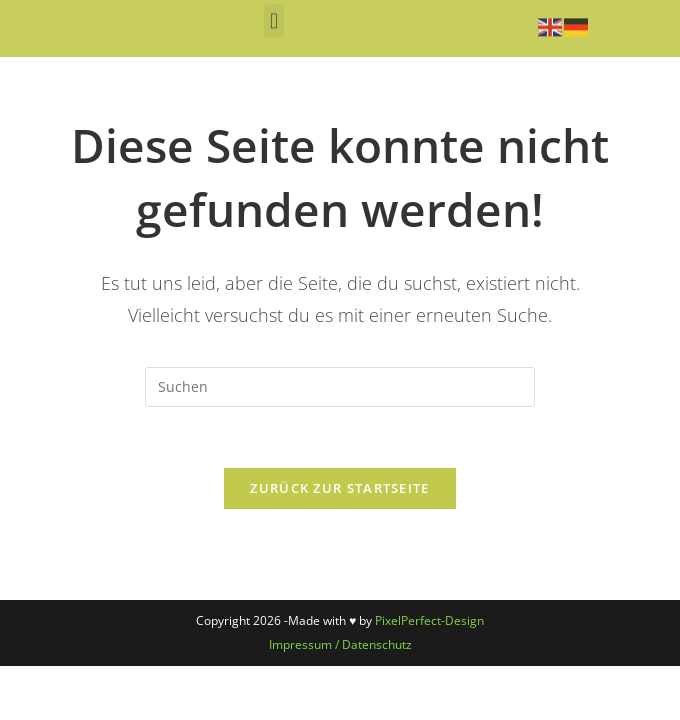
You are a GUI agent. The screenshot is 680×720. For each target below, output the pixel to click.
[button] (273, 16)
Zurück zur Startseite (339, 488)
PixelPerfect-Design (429, 620)
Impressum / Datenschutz (340, 644)
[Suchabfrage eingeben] (340, 387)
